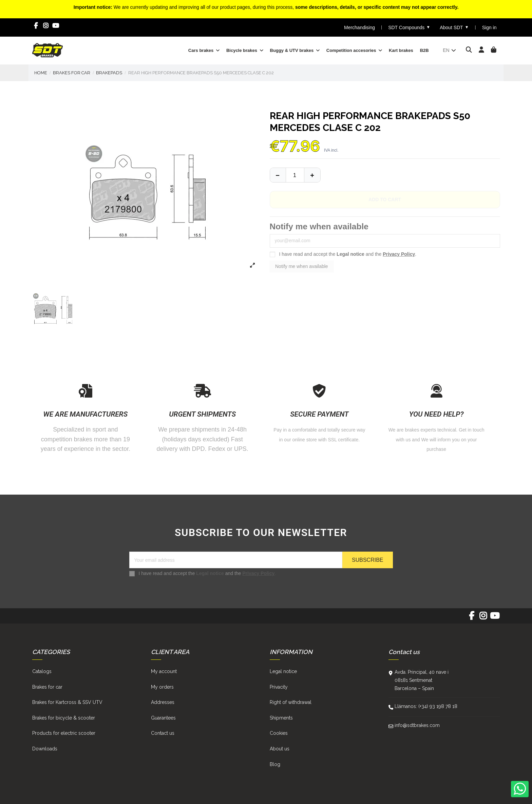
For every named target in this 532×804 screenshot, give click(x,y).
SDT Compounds (409, 27)
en (450, 50)
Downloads (45, 749)
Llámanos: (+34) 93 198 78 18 (426, 706)
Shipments (281, 718)
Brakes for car (47, 687)
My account (164, 671)
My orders (162, 687)
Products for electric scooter (64, 733)
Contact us (163, 733)
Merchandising (359, 27)
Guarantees (163, 718)
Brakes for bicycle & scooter (64, 718)
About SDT (454, 27)
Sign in (489, 27)
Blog (275, 764)
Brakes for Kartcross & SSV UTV (67, 702)
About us (280, 749)
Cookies (279, 733)
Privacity (279, 687)
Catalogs (42, 671)
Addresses (163, 702)
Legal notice (350, 254)
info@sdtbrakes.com (417, 725)
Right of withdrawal (291, 702)
